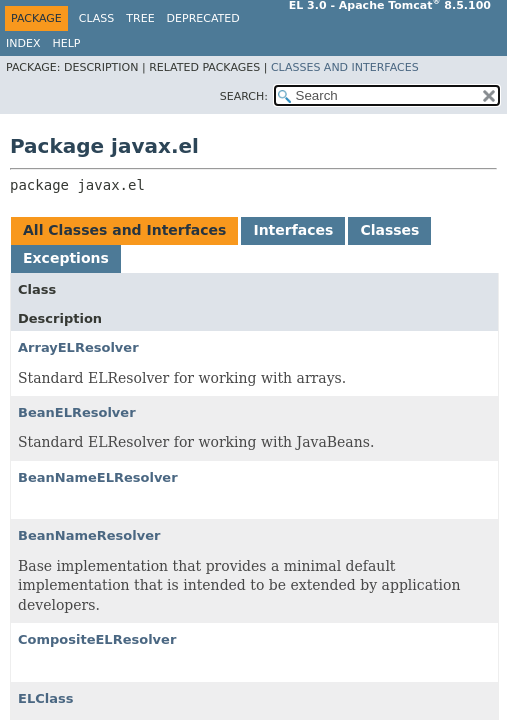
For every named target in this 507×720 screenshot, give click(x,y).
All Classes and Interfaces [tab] (124, 230)
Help (66, 43)
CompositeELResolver (97, 639)
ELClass (45, 698)
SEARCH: (244, 96)
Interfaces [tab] (293, 230)
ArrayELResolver (78, 347)
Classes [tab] (389, 230)
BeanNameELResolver (98, 477)
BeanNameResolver (89, 535)
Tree (140, 18)
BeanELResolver (77, 412)
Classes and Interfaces (345, 67)
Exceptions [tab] (66, 258)
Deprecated (203, 18)
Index (23, 43)
